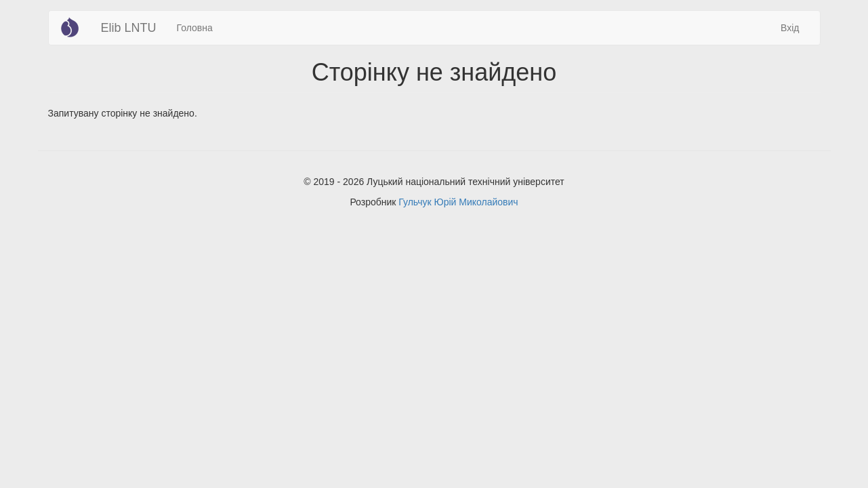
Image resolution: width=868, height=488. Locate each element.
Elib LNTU (129, 28)
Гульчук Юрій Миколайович (458, 202)
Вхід (790, 28)
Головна (195, 28)
